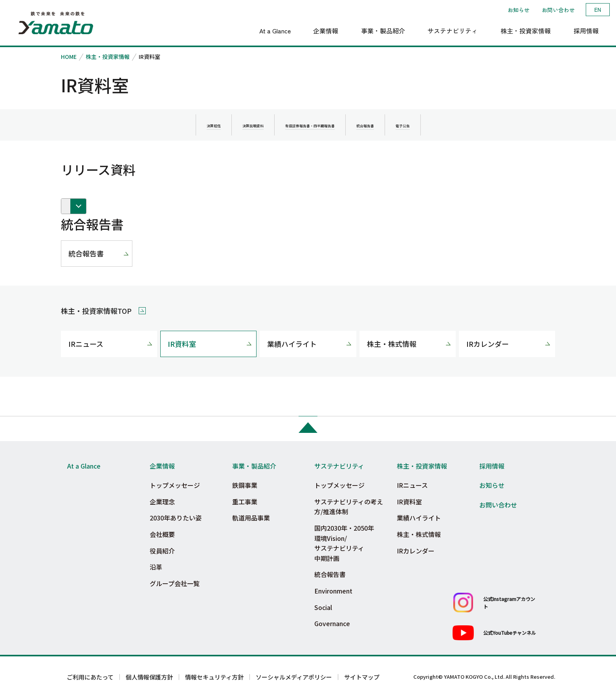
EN (598, 9)
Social (323, 607)
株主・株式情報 (392, 344)
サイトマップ (362, 677)
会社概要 (162, 534)
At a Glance (84, 466)
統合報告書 (86, 253)
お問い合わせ (558, 10)
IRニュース (86, 344)
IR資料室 (182, 344)
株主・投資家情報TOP (96, 311)
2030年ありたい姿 (176, 518)
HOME (69, 57)
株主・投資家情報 (108, 57)
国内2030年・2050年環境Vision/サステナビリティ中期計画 (344, 543)
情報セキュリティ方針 (214, 677)
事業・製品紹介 (254, 466)
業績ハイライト (292, 344)
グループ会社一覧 (175, 583)
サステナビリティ (339, 466)
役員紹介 (162, 551)
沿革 (156, 567)
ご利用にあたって (90, 677)
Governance (332, 623)
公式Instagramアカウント (509, 603)
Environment (333, 591)
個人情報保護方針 (149, 677)
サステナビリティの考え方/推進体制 (349, 507)
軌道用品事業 (251, 518)
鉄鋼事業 (245, 485)
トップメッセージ (175, 485)
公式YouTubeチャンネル (510, 633)
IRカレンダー (488, 344)
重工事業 (245, 502)
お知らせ (519, 10)
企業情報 (162, 466)
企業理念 (162, 502)
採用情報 (492, 466)
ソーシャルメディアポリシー (294, 677)
